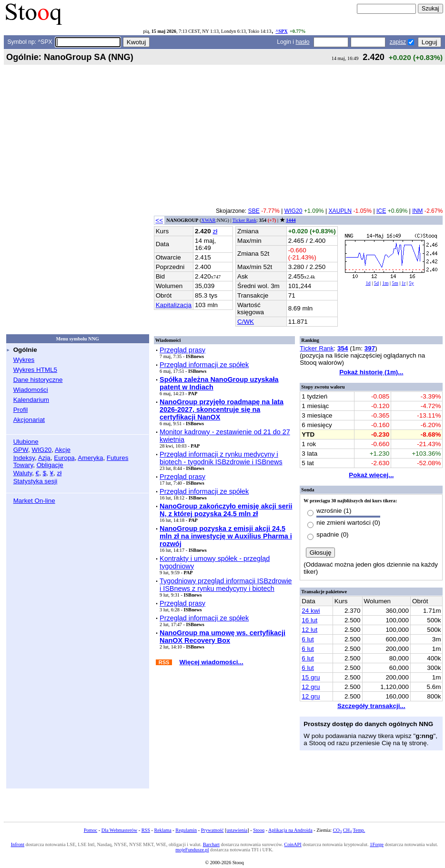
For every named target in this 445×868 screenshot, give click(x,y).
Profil (21, 410)
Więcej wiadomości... (211, 662)
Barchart (211, 844)
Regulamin (186, 830)
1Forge (377, 844)
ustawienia (237, 830)
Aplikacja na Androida (290, 830)
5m (395, 283)
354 (343, 348)
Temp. (359, 830)
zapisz (398, 42)
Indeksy (24, 458)
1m (385, 283)
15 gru (311, 677)
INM (417, 211)
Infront (18, 844)
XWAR (208, 220)
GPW (21, 450)
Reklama (162, 830)
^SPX (281, 31)
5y (411, 283)
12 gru (311, 687)
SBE (254, 211)
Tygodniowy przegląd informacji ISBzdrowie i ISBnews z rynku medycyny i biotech (226, 585)
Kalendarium (31, 400)
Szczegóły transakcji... (371, 706)
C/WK (246, 322)
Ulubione (26, 442)
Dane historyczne (38, 380)
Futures (118, 458)
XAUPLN (340, 211)
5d (376, 283)
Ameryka (90, 458)
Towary (23, 465)
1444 (291, 220)
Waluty (23, 473)
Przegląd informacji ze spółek (204, 365)
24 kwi (311, 611)
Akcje (63, 450)
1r (404, 283)
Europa (64, 458)
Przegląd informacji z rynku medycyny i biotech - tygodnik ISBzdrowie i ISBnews (221, 458)
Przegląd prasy (182, 350)
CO (337, 830)
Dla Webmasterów (119, 830)
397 (370, 348)
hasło (302, 42)
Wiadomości (31, 390)
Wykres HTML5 (35, 370)
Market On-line (34, 501)
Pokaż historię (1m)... (371, 372)
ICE (381, 211)
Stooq (259, 830)
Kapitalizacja (174, 305)
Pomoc (91, 830)
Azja (44, 458)
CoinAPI (293, 844)
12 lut (309, 630)
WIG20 (41, 450)
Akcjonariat (29, 420)
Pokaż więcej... (371, 475)
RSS (146, 830)
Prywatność (212, 830)
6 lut (308, 639)
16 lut (309, 620)
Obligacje (50, 465)
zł (60, 473)
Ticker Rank (245, 220)
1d (368, 283)
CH (347, 830)
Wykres (24, 360)
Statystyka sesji (35, 481)
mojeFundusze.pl (192, 850)
